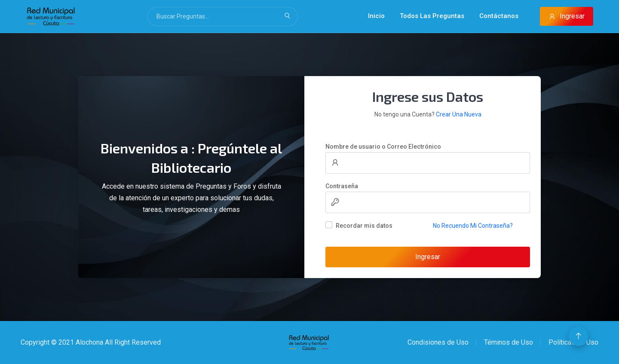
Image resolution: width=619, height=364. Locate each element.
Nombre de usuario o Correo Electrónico (383, 147)
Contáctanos (499, 16)
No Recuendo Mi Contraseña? (473, 226)
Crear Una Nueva (459, 114)
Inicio (376, 16)
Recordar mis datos (364, 226)
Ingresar (567, 16)
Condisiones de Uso (438, 342)
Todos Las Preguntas (432, 16)
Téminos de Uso (509, 342)
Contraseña (342, 186)
